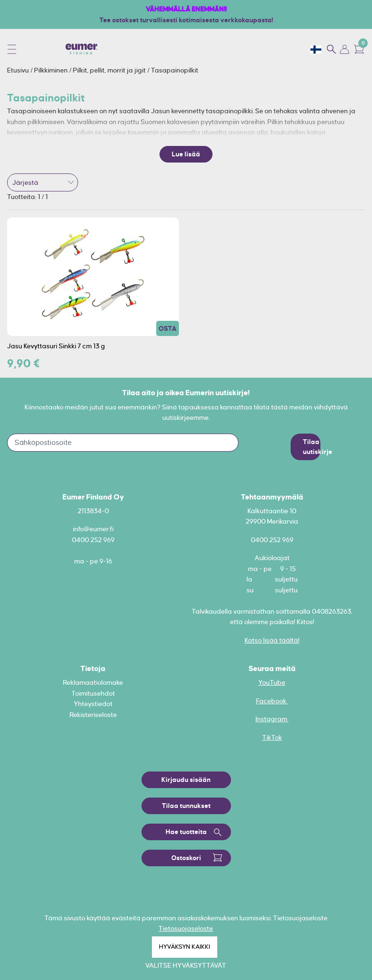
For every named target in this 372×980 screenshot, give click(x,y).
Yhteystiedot (93, 704)
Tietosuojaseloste (186, 928)
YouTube (272, 682)
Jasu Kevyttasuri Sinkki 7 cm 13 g (56, 346)
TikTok (272, 737)
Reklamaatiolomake (93, 682)
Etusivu (19, 70)
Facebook (272, 701)
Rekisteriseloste (93, 715)
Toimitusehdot (93, 693)
